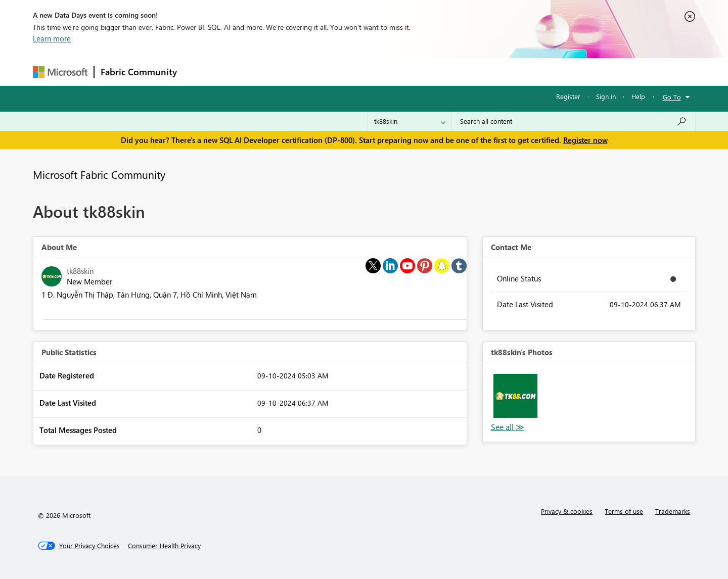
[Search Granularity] (410, 121)
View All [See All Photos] (508, 427)
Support (458, 71)
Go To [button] (672, 97)
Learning (415, 71)
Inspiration (244, 71)
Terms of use (624, 511)
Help (638, 96)
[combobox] (574, 121)
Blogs (376, 71)
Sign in (606, 96)
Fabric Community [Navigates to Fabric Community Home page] (139, 72)
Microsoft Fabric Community (99, 174)
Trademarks (673, 511)
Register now (585, 140)
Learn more (52, 38)
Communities (331, 71)
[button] (515, 396)
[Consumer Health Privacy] (164, 546)
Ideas (286, 71)
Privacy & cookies (567, 511)
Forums (200, 71)
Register (568, 96)
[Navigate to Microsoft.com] (60, 72)
